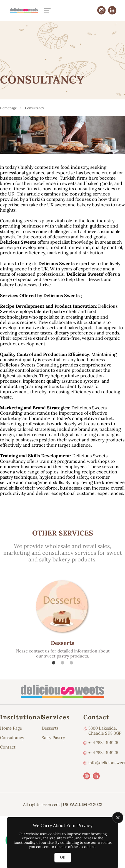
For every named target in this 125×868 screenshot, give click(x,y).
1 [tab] (54, 663)
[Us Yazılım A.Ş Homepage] (24, 10)
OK (63, 857)
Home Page (11, 728)
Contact (8, 747)
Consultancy (12, 738)
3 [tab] (71, 663)
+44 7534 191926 (103, 743)
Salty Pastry (53, 738)
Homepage (8, 108)
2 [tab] (62, 663)
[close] (118, 818)
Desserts (50, 728)
